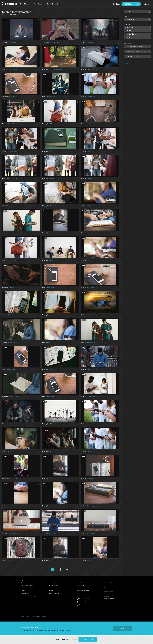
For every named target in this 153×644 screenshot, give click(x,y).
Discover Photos (53, 583)
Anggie (49, 151)
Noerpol (10, 424)
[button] (25, 4)
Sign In (147, 4)
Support (23, 591)
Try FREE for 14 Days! (131, 4)
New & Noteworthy (54, 593)
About (23, 583)
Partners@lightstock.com (111, 593)
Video (129, 37)
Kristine (10, 315)
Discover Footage (53, 585)
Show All (130, 27)
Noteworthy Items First (136, 47)
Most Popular (52, 588)
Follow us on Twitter (85, 599)
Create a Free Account (27, 585)
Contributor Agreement (83, 591)
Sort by (126, 16)
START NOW (88, 640)
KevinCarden (12, 42)
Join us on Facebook (85, 602)
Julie (88, 233)
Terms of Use (80, 583)
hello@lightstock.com (110, 598)
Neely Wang (12, 97)
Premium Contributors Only (136, 51)
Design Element (132, 34)
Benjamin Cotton (92, 69)
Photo (129, 31)
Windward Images (13, 533)
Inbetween (11, 560)
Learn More (122, 629)
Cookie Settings (81, 588)
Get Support (108, 583)
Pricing (117, 4)
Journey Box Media (53, 42)
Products (127, 24)
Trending (51, 591)
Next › (67, 570)
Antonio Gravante (13, 124)
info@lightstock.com (110, 588)
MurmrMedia (12, 288)
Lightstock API (25, 593)
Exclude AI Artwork (133, 56)
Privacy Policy (80, 585)
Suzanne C (90, 479)
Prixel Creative (12, 69)
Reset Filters (128, 63)
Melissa (10, 451)
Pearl (88, 124)
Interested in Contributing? (28, 596)
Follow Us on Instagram (85, 605)
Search (149, 12)
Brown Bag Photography (55, 69)
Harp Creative (12, 233)
